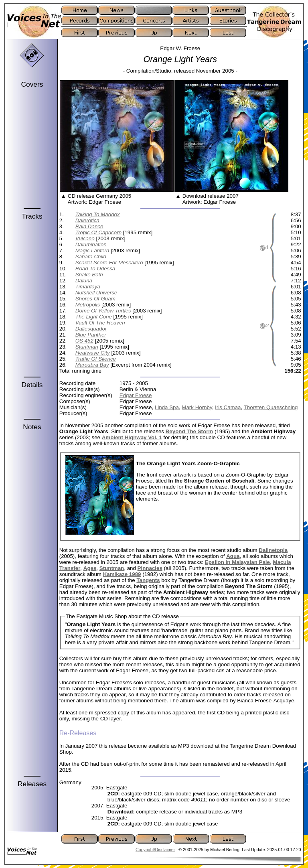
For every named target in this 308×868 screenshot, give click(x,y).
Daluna (84, 281)
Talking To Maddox (98, 214)
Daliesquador (91, 329)
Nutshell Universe (96, 293)
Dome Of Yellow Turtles (103, 311)
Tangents (148, 580)
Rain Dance (89, 226)
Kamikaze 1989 (122, 574)
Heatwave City (93, 353)
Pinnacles (150, 568)
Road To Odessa (95, 269)
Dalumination (91, 244)
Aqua (233, 556)
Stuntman (87, 347)
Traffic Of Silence (96, 359)
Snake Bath (89, 275)
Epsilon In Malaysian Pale (237, 562)
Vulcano (85, 238)
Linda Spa (167, 407)
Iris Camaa (228, 407)
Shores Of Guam (95, 299)
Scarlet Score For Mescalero (109, 263)
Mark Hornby (197, 407)
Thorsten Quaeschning (271, 407)
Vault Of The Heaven (100, 323)
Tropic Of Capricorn (98, 232)
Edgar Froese (136, 395)
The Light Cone (94, 317)
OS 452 (84, 341)
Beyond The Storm (189, 431)
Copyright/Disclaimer (155, 850)
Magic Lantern (92, 250)
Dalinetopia (273, 550)
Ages (90, 568)
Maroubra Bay (92, 365)
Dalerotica (87, 220)
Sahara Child (91, 257)
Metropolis (88, 305)
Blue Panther (91, 335)
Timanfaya (88, 287)
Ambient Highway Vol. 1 (132, 437)
